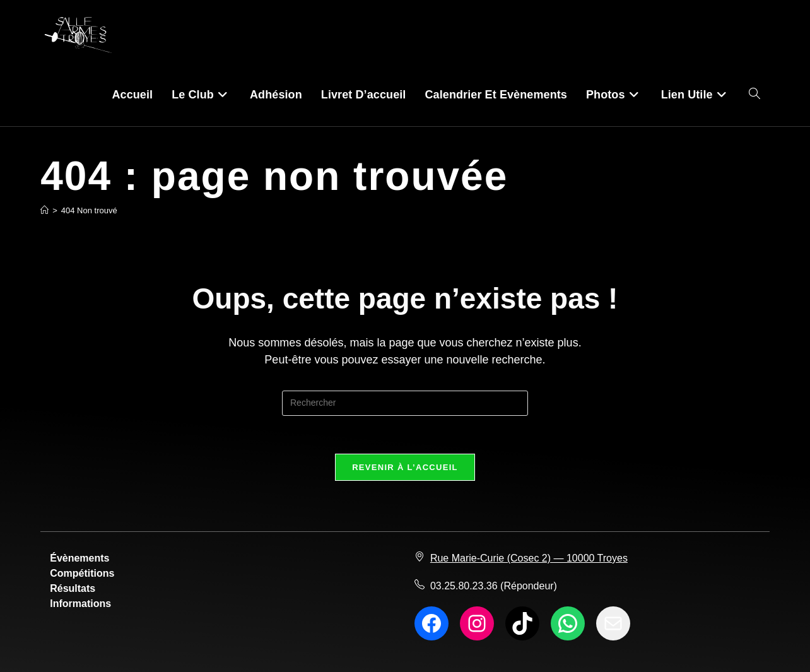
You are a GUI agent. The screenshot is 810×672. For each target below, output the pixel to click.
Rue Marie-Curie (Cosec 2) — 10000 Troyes (529, 558)
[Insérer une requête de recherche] (405, 403)
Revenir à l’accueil (405, 467)
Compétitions (82, 573)
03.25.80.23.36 (464, 586)
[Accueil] (44, 210)
